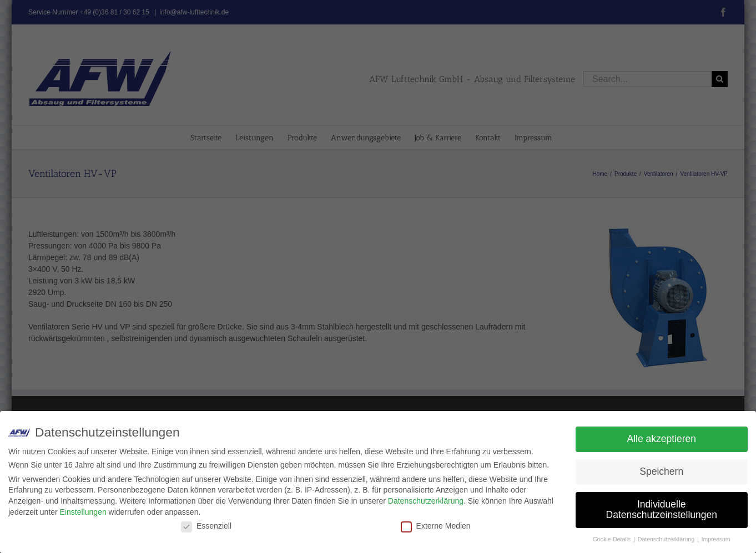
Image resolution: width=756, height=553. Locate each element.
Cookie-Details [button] (613, 539)
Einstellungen (83, 512)
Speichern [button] (661, 471)
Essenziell (206, 526)
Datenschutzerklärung (426, 501)
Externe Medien (436, 526)
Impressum (716, 539)
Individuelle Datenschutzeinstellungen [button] (662, 510)
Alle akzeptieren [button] (661, 439)
